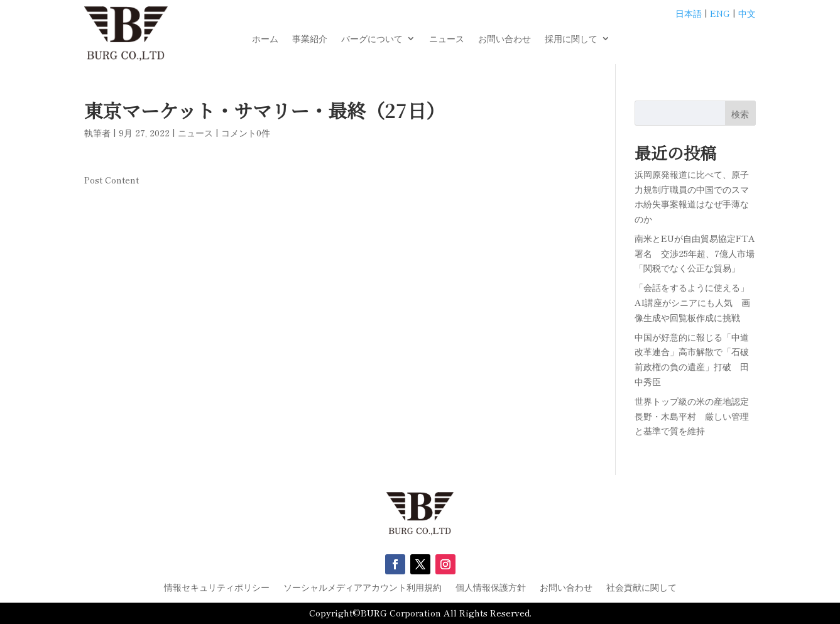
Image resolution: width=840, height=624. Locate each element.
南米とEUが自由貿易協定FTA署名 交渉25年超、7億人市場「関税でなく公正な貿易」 (695, 253)
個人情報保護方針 (491, 588)
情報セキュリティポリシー (217, 588)
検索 (740, 114)
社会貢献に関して (641, 588)
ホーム (265, 39)
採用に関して (571, 39)
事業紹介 (310, 39)
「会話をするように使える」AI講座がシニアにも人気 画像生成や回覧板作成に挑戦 (692, 302)
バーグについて (372, 39)
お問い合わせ (505, 39)
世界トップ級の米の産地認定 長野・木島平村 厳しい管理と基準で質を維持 (696, 416)
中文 (747, 13)
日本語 (689, 13)
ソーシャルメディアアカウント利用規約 (363, 588)
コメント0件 (246, 133)
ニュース (447, 39)
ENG (720, 13)
